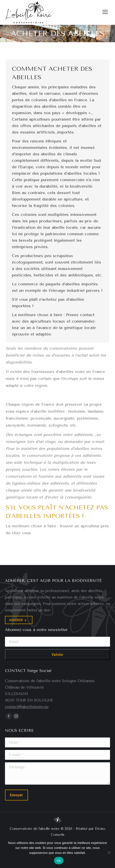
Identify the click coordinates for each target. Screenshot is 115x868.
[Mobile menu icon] (105, 12)
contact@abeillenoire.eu (27, 707)
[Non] (109, 852)
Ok (59, 861)
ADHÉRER (18, 620)
